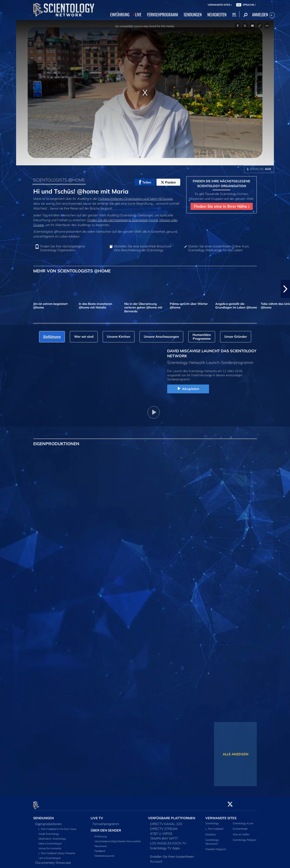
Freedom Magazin (216, 847)
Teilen (145, 182)
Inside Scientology (49, 832)
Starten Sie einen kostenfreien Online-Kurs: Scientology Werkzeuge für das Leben (219, 248)
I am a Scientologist (50, 856)
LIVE (138, 15)
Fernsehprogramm (106, 822)
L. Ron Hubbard (214, 826)
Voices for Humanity (50, 846)
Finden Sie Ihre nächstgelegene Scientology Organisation (63, 248)
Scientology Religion (245, 837)
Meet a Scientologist (50, 841)
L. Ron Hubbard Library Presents (57, 851)
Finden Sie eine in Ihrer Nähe (222, 206)
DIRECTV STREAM (164, 826)
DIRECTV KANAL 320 (166, 822)
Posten (168, 182)
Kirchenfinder (240, 826)
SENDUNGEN (193, 15)
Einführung (101, 834)
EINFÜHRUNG (120, 15)
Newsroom (101, 844)
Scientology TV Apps (165, 846)
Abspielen (188, 389)
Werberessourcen (104, 853)
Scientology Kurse (243, 821)
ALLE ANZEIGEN (236, 754)
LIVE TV (97, 816)
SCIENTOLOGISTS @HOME (59, 180)
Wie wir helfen (241, 832)
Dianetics (211, 832)
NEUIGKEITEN (217, 15)
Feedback (100, 849)
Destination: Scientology (52, 836)
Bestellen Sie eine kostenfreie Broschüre (143, 248)
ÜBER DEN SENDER (106, 828)
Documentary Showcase (53, 860)
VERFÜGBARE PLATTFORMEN (172, 816)
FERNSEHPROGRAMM (163, 15)
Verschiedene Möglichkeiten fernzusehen (118, 839)
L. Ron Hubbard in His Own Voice (57, 827)
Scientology (212, 821)
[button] (285, 289)
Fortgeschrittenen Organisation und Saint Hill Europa (135, 199)
